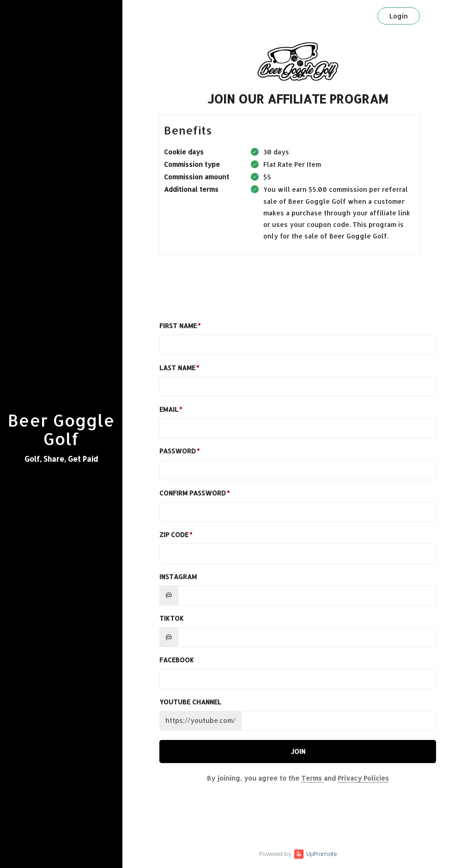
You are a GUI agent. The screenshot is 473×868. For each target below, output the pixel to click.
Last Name (177, 368)
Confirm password (193, 493)
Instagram (178, 577)
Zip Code (174, 535)
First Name (178, 326)
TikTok (172, 618)
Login (399, 16)
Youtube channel (190, 702)
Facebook (177, 660)
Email (169, 409)
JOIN (298, 751)
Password (178, 451)
